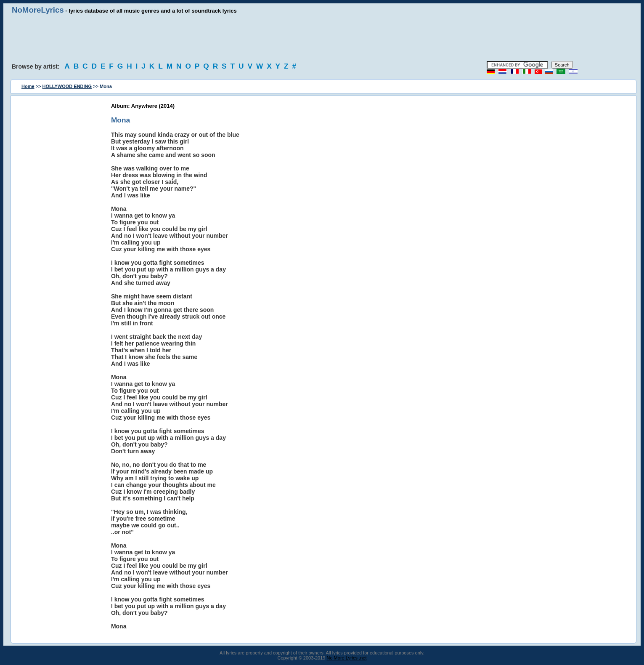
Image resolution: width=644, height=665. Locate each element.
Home (28, 86)
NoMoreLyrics (38, 10)
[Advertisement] (322, 38)
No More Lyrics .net (347, 658)
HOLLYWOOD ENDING (67, 86)
